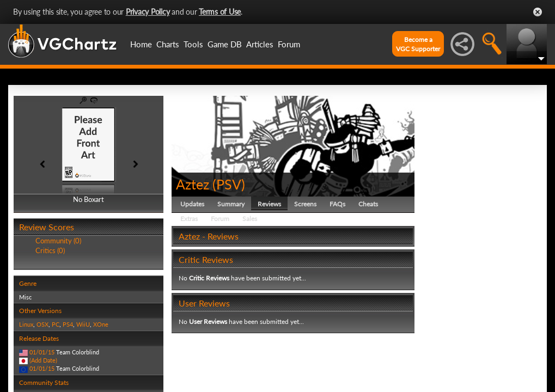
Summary (231, 204)
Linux (26, 324)
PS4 (68, 324)
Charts (168, 44)
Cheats (368, 204)
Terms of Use (220, 12)
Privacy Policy (148, 12)
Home (141, 44)
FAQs (337, 204)
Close (538, 12)
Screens (305, 204)
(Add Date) (43, 360)
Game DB (225, 44)
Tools (193, 44)
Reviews (269, 204)
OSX (42, 324)
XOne (101, 324)
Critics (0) (50, 250)
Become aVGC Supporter (418, 44)
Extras (189, 219)
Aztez (193, 184)
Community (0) (58, 241)
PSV (229, 184)
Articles (260, 44)
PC (56, 324)
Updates (192, 204)
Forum (289, 44)
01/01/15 (42, 352)
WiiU (83, 324)
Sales (250, 219)
